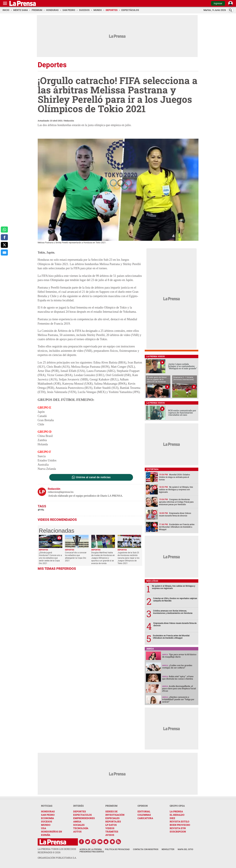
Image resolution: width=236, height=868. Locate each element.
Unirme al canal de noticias (93, 477)
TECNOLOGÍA (81, 828)
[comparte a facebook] (4, 237)
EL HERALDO (177, 815)
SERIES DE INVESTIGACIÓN (115, 813)
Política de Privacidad (117, 849)
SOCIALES (79, 825)
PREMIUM (111, 806)
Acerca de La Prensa (91, 849)
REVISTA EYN (178, 828)
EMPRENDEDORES (84, 818)
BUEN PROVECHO (180, 825)
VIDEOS (110, 828)
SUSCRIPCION (178, 832)
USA (44, 828)
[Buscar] (231, 10)
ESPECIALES (112, 818)
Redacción (69, 121)
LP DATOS (111, 825)
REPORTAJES (113, 821)
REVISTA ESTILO (179, 821)
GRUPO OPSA (177, 806)
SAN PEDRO (48, 815)
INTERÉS (78, 806)
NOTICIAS (47, 806)
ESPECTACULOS (82, 815)
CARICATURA (145, 818)
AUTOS (77, 832)
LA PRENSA (176, 811)
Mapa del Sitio (185, 849)
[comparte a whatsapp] (4, 230)
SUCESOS (47, 821)
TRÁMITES (112, 832)
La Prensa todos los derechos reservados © (57, 851)
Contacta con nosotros (146, 849)
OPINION (143, 806)
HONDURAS (48, 811)
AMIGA (77, 821)
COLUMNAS (144, 815)
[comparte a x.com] (4, 245)
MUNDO (46, 825)
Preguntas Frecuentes (92, 852)
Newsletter (168, 849)
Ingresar (218, 3)
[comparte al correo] (4, 253)
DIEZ (172, 818)
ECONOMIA (47, 818)
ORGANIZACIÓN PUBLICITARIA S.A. (57, 858)
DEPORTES (80, 811)
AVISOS (110, 835)
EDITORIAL (144, 811)
